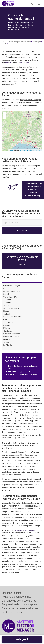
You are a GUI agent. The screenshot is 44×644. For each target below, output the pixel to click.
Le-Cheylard (8, 345)
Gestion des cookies (13, 612)
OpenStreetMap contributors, (28, 150)
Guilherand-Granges (12, 286)
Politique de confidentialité (16, 597)
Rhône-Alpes (37, 42)
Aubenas (7, 303)
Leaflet (11, 150)
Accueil (4, 42)
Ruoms (6, 311)
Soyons (6, 305)
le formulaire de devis (24, 530)
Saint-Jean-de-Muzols (12, 308)
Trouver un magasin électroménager (19, 42)
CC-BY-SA (39, 150)
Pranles (6, 325)
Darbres (7, 339)
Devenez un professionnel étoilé (20, 608)
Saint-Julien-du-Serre (12, 317)
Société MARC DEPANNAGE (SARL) (22, 258)
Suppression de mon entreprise (19, 604)
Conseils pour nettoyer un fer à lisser (23, 375)
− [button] (5, 117)
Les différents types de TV (19, 372)
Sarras (6, 342)
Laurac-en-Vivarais (11, 337)
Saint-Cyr (7, 294)
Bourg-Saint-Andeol (11, 291)
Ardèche (4, 44)
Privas (6, 288)
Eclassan (7, 328)
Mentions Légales (12, 593)
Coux (5, 320)
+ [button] (5, 114)
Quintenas (8, 331)
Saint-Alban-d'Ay (10, 297)
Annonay (7, 300)
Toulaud (7, 314)
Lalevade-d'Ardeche (12, 334)
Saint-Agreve (9, 322)
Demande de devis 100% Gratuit (20, 601)
